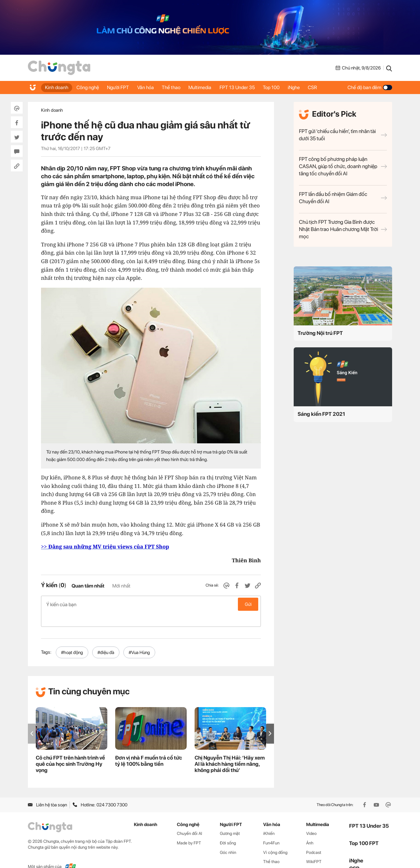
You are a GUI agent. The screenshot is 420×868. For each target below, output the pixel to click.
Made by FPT (189, 829)
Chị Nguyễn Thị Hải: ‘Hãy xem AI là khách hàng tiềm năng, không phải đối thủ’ (230, 750)
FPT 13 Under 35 (249, 87)
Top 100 (285, 87)
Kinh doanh (57, 87)
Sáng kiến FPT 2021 (321, 414)
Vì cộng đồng (275, 838)
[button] (270, 720)
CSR (329, 87)
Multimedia (210, 87)
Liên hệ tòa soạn (47, 791)
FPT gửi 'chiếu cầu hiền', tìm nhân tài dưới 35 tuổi (343, 135)
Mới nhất (121, 586)
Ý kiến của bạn (151, 604)
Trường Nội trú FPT (320, 333)
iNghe (309, 87)
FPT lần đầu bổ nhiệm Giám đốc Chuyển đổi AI (343, 198)
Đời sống (228, 829)
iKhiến (269, 819)
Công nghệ (90, 87)
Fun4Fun (271, 829)
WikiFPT (314, 848)
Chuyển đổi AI (189, 819)
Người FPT (122, 87)
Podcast (314, 838)
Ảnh (310, 829)
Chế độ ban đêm (370, 87)
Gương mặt (230, 819)
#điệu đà (106, 638)
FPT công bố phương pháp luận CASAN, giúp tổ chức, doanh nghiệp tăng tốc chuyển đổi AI (343, 166)
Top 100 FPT (364, 829)
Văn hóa (151, 87)
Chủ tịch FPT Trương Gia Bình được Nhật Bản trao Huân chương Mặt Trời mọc (343, 229)
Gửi (248, 604)
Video (311, 819)
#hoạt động (72, 638)
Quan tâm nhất (88, 586)
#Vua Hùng (139, 638)
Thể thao (179, 87)
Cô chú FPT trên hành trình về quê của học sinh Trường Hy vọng (70, 750)
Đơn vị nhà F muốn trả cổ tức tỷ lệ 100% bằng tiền (149, 747)
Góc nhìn (228, 838)
